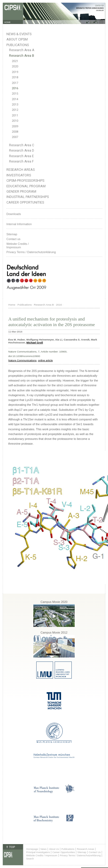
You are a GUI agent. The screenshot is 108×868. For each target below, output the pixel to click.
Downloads (14, 214)
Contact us (13, 239)
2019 (15, 72)
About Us (54, 849)
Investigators (19, 175)
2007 (15, 137)
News (44, 849)
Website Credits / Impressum (42, 855)
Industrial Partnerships (28, 197)
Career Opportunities (25, 202)
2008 (15, 132)
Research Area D (22, 151)
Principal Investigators (38, 852)
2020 (15, 66)
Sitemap (12, 234)
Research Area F (21, 161)
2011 (15, 115)
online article (45, 360)
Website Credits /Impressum (18, 246)
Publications (18, 45)
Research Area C (22, 145)
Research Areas (21, 170)
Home (12, 305)
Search (30, 859)
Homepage (32, 849)
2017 (15, 83)
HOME (7, 22)
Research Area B (22, 56)
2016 (15, 88)
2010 (15, 121)
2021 (15, 61)
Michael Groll (35, 342)
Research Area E (21, 156)
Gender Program (21, 191)
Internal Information (19, 224)
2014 (15, 99)
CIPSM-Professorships (25, 181)
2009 (15, 126)
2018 (15, 77)
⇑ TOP (10, 847)
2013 (15, 105)
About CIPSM (17, 39)
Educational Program (26, 186)
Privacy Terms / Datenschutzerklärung (31, 252)
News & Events (19, 34)
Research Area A (22, 50)
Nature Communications (22, 360)
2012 (15, 110)
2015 (15, 94)
